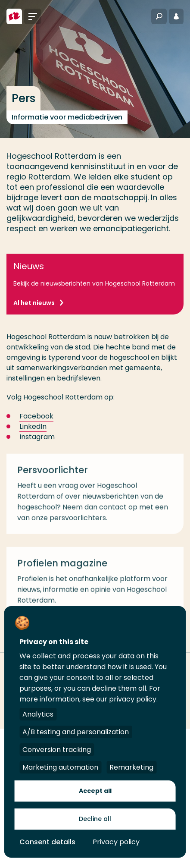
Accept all (95, 791)
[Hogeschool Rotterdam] (14, 16)
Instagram (37, 437)
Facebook (36, 416)
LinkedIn (33, 426)
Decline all (95, 819)
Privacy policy (116, 842)
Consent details (47, 842)
